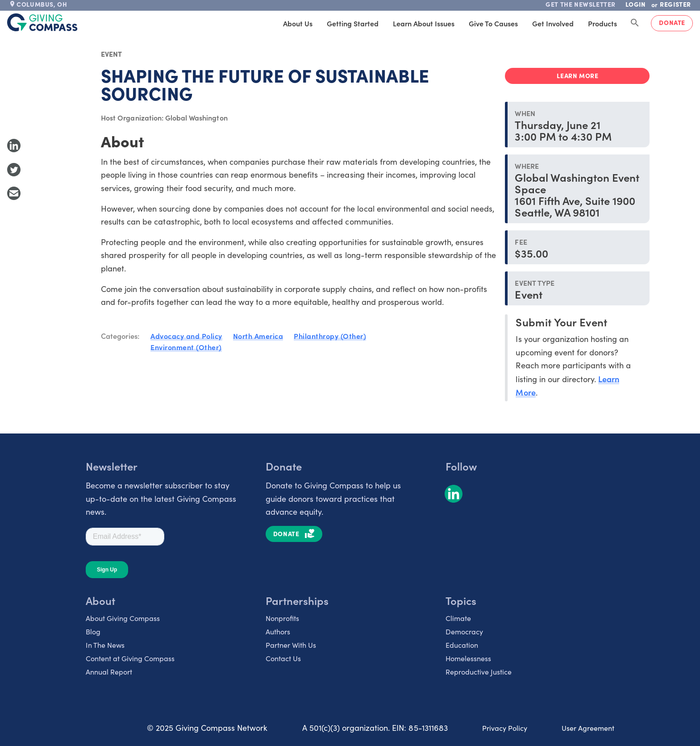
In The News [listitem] (105, 645)
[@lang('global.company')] (42, 22)
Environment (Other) (186, 347)
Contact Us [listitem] (283, 658)
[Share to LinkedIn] (14, 146)
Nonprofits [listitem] (282, 618)
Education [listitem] (462, 645)
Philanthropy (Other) (330, 336)
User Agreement (588, 728)
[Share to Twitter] (14, 170)
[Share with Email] (14, 193)
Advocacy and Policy (186, 336)
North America (258, 336)
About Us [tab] (298, 23)
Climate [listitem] (458, 618)
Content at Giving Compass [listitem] (130, 658)
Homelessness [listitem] (468, 658)
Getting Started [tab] (353, 23)
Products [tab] (602, 23)
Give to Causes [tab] (493, 23)
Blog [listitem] (93, 631)
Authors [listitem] (278, 631)
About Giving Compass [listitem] (123, 618)
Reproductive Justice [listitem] (479, 672)
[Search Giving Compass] (635, 23)
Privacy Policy (505, 728)
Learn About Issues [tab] (424, 23)
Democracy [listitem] (464, 631)
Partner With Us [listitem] (291, 645)
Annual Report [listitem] (109, 672)
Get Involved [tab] (553, 23)
